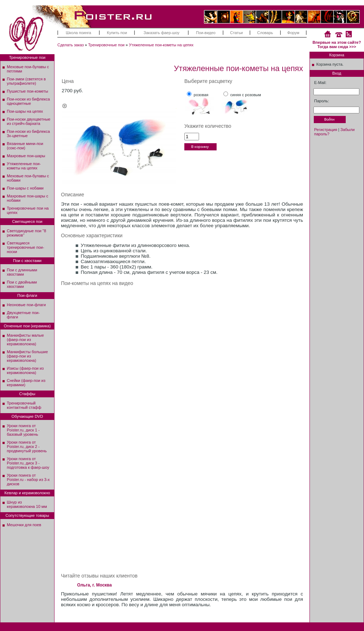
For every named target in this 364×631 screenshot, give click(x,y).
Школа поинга (79, 33)
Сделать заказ (71, 45)
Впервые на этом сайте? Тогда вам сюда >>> (337, 45)
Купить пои (117, 33)
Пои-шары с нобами (25, 188)
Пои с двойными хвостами (22, 284)
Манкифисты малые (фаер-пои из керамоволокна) (25, 340)
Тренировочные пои (107, 45)
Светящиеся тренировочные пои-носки (25, 247)
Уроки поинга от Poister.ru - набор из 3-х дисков (28, 480)
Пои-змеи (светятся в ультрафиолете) (26, 81)
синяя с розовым (246, 95)
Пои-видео (206, 33)
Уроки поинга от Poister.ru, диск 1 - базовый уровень (23, 430)
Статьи (237, 33)
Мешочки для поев (24, 525)
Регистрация (326, 130)
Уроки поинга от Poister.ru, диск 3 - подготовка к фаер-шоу (28, 463)
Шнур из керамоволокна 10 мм (27, 504)
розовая (201, 95)
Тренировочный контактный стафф (24, 405)
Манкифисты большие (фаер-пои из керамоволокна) (27, 356)
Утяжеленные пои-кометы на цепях (161, 45)
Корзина (337, 55)
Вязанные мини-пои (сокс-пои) (25, 146)
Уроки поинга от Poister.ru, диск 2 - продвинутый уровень (27, 447)
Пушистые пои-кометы (27, 91)
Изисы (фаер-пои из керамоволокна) (25, 370)
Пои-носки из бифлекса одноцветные (28, 101)
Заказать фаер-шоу (161, 33)
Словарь (265, 33)
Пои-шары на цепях (25, 111)
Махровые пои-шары (26, 156)
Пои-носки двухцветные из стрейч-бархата (29, 121)
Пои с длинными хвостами (22, 272)
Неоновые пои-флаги (26, 305)
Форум (293, 33)
